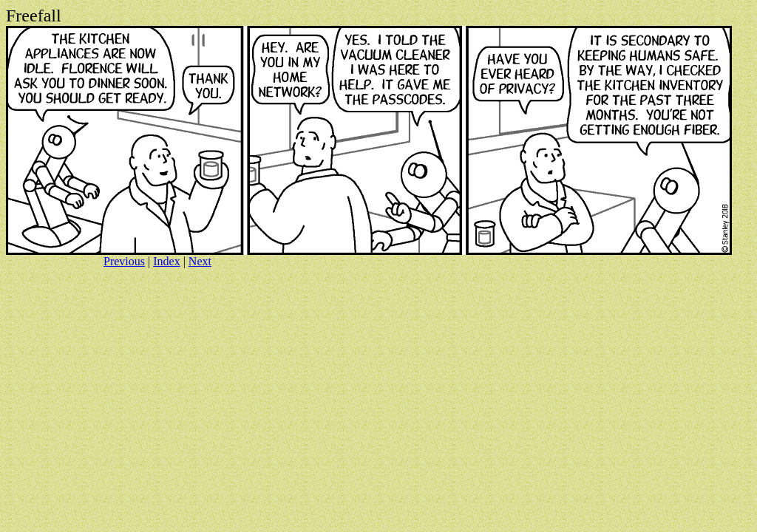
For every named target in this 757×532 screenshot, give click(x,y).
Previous (124, 261)
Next (200, 261)
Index (166, 261)
